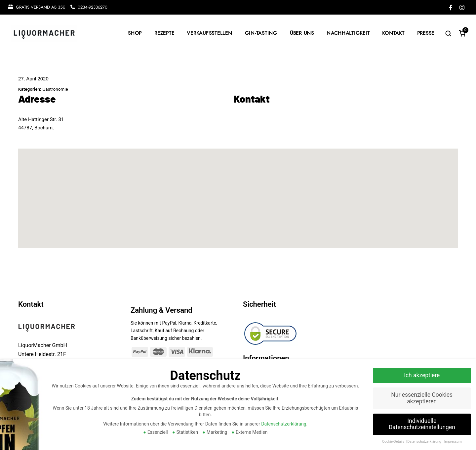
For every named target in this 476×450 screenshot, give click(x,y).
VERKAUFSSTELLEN (209, 33)
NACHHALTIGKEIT (348, 33)
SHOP (135, 33)
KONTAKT (393, 33)
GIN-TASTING (261, 33)
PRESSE (426, 33)
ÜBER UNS (302, 33)
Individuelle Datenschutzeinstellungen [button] (422, 424)
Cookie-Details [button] (394, 442)
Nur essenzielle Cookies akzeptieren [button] (422, 398)
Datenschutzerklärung (284, 424)
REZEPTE (164, 33)
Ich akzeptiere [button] (422, 375)
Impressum (453, 442)
